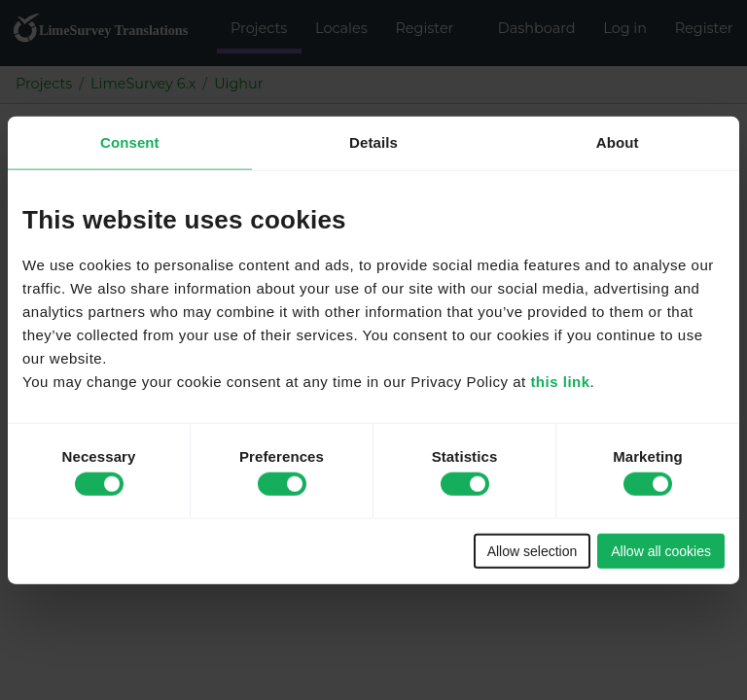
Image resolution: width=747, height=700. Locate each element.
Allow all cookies (661, 550)
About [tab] (618, 142)
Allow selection (533, 550)
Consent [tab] (130, 142)
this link (560, 381)
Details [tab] (373, 142)
